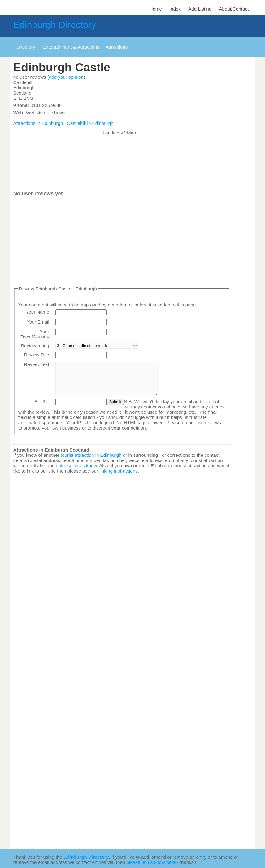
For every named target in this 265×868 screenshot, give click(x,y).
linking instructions (119, 471)
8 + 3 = (42, 401)
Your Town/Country (35, 334)
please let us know (78, 466)
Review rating (35, 346)
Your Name (38, 312)
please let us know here (151, 862)
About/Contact (234, 9)
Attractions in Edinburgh (38, 123)
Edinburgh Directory (55, 25)
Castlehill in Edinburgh (90, 123)
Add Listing (200, 9)
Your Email (38, 322)
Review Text (37, 364)
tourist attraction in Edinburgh (91, 455)
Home (156, 9)
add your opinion (66, 77)
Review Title (37, 355)
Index (175, 9)
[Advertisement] (122, 243)
